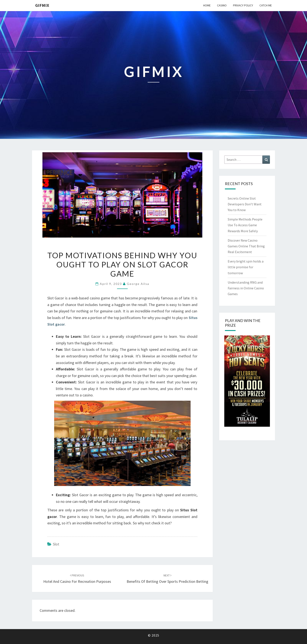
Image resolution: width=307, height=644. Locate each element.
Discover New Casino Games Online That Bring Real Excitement (246, 246)
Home (207, 5)
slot (56, 544)
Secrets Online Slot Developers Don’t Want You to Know (245, 204)
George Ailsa (138, 284)
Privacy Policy (243, 5)
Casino (222, 5)
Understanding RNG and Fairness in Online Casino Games (246, 288)
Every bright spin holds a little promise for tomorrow (246, 267)
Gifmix (42, 5)
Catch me (266, 5)
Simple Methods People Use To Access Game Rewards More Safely (245, 225)
